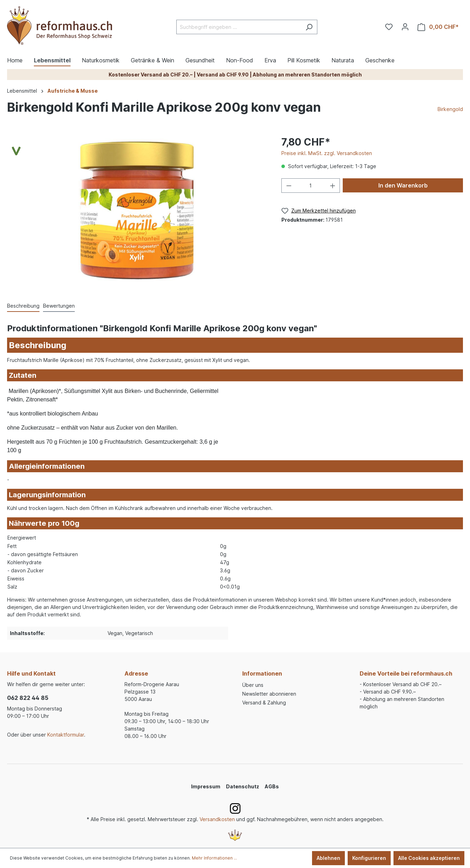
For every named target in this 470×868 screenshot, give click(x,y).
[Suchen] (309, 27)
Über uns (253, 685)
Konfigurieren (369, 858)
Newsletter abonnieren (269, 694)
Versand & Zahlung (264, 703)
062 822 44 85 (28, 698)
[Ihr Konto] (405, 27)
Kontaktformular (66, 735)
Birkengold (450, 109)
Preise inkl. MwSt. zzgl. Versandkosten (327, 153)
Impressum (206, 786)
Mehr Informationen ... (214, 858)
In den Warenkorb (403, 185)
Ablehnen (328, 858)
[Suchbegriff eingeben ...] (239, 27)
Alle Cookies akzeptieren (429, 858)
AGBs (272, 786)
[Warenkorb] (438, 27)
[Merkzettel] (389, 27)
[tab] (23, 306)
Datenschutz (243, 786)
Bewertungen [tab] (59, 306)
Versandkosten (217, 819)
